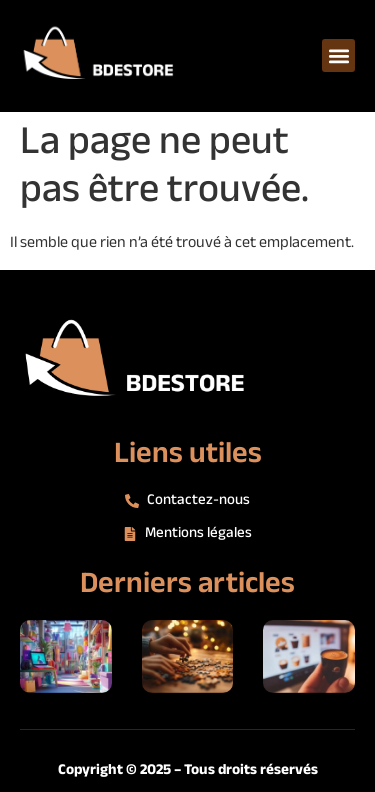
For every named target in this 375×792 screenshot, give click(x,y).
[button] (338, 55)
